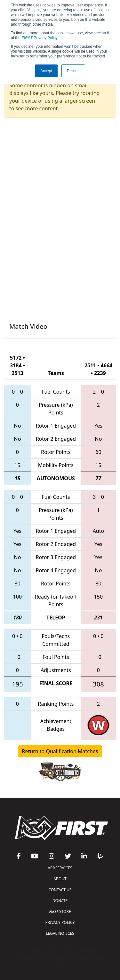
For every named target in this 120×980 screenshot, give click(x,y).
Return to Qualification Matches (60, 751)
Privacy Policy (39, 38)
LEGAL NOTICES (60, 933)
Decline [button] (73, 71)
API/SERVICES (60, 868)
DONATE (60, 901)
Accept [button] (46, 71)
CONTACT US (60, 890)
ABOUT (60, 879)
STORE (60, 912)
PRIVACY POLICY (60, 922)
